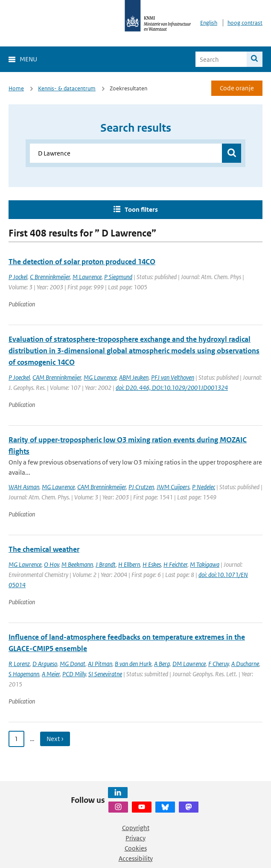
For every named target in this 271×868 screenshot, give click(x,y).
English (209, 23)
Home (16, 88)
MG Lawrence (100, 377)
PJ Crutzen (141, 487)
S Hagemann (24, 674)
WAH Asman (24, 487)
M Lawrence (87, 277)
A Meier (51, 674)
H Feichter (175, 564)
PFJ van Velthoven (173, 377)
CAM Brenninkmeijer (57, 377)
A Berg (162, 664)
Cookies (136, 848)
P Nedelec (204, 487)
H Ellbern (129, 564)
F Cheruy (219, 664)
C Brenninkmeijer (50, 277)
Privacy (135, 838)
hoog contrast (245, 23)
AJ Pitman (100, 664)
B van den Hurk (133, 664)
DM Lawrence (189, 664)
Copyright (136, 828)
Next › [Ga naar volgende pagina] (55, 739)
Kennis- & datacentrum (67, 88)
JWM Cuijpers (173, 487)
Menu (28, 59)
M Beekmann (77, 564)
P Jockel (18, 277)
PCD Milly (74, 674)
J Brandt (106, 564)
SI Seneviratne (105, 674)
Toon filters (141, 209)
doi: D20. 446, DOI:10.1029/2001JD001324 (172, 388)
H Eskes (152, 564)
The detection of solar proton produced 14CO (82, 262)
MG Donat (73, 664)
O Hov (51, 564)
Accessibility (136, 858)
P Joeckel (19, 377)
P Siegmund (118, 277)
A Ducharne (245, 664)
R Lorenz (19, 664)
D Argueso (45, 664)
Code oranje (237, 88)
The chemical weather (44, 549)
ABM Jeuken (134, 377)
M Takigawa (205, 564)
